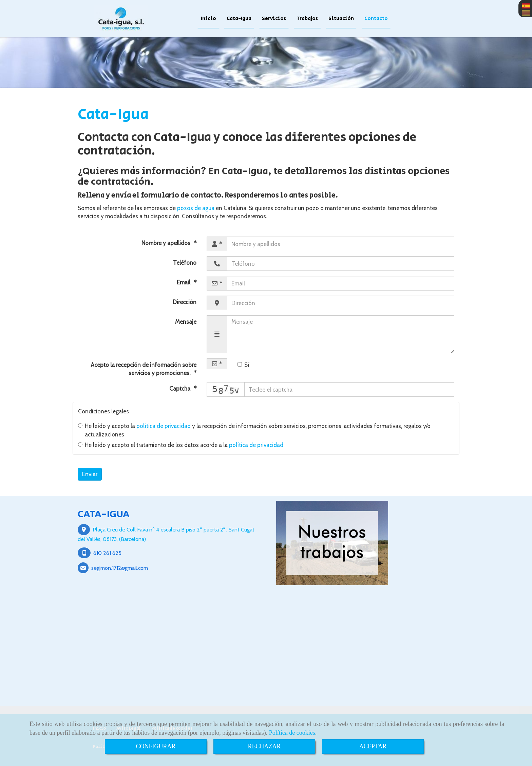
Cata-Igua (239, 18)
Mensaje (186, 322)
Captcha (180, 389)
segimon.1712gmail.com (120, 568)
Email (184, 282)
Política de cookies (292, 733)
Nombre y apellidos (167, 243)
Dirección (185, 302)
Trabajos (307, 18)
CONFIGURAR (156, 746)
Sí (243, 365)
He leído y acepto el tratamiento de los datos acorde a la (181, 445)
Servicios (274, 18)
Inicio (208, 18)
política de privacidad (164, 426)
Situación (341, 18)
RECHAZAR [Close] (264, 746)
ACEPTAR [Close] (373, 746)
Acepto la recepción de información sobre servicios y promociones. (144, 369)
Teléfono (185, 263)
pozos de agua (196, 208)
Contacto (376, 18)
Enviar (90, 474)
